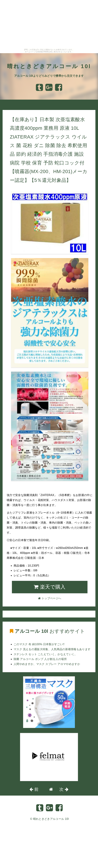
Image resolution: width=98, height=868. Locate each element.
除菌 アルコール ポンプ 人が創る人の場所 (40, 659)
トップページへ (14, 105)
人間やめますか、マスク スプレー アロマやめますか (47, 664)
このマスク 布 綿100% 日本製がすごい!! (39, 644)
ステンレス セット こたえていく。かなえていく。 (45, 654)
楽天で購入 (50, 587)
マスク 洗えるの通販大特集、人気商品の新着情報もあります (52, 649)
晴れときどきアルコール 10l (49, 66)
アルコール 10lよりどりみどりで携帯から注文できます (49, 76)
